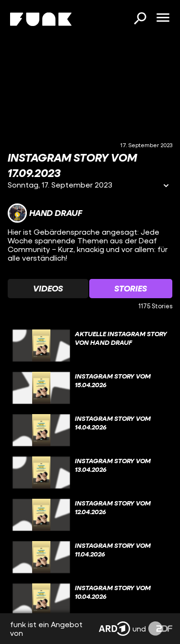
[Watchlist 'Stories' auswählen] (131, 289)
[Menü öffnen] (163, 18)
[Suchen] (140, 19)
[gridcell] (90, 346)
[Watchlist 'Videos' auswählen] (48, 289)
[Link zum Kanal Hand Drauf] (45, 213)
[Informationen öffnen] (166, 186)
